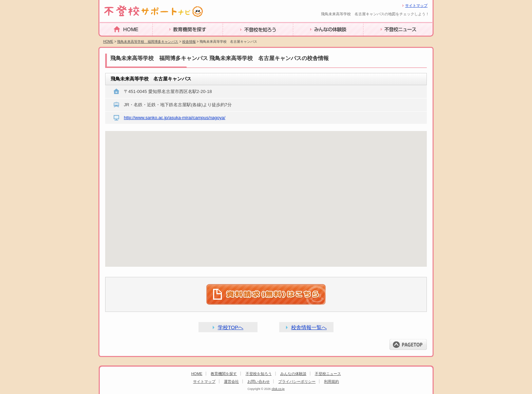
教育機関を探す (171, 40)
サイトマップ (416, 5)
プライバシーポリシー (297, 381)
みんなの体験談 (312, 40)
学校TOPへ (231, 327)
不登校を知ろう (242, 40)
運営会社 (231, 381)
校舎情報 (189, 42)
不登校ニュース (382, 40)
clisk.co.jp (278, 389)
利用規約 (331, 381)
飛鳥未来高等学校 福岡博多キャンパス (148, 42)
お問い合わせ (259, 381)
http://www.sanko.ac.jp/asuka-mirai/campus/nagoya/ (175, 118)
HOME (108, 40)
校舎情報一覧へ (309, 327)
